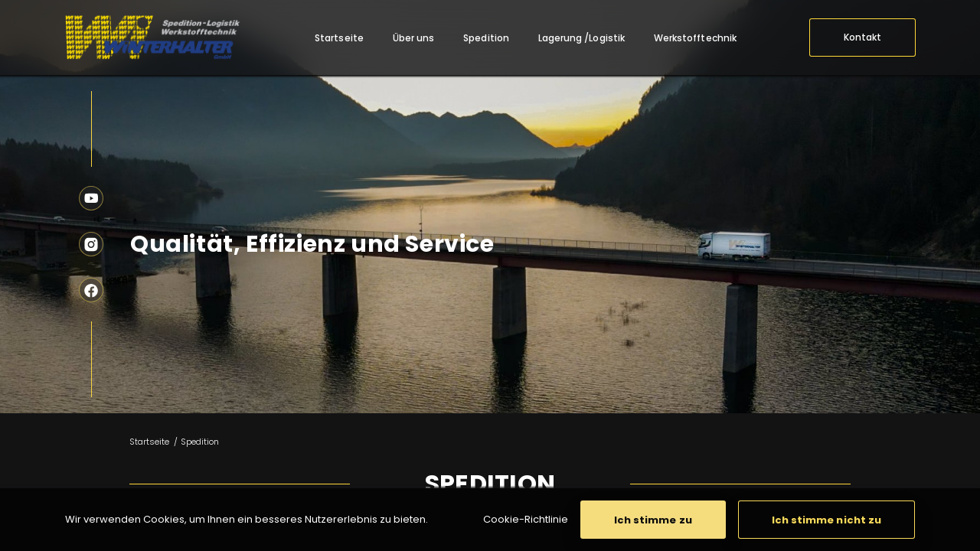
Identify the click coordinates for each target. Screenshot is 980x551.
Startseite (150, 442)
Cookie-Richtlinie (526, 519)
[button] (653, 520)
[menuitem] (339, 38)
